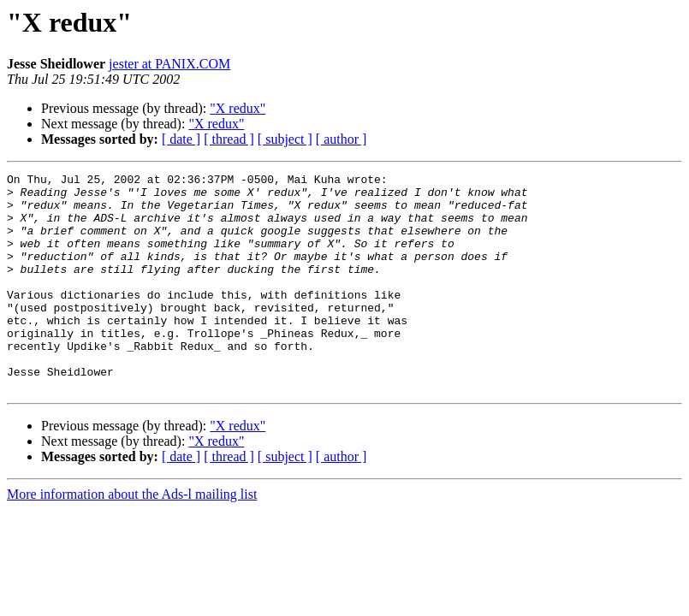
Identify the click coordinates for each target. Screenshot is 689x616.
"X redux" (238, 108)
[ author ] (342, 139)
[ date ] (181, 139)
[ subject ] (285, 139)
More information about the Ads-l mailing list (132, 538)
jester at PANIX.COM (169, 64)
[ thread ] (229, 139)
